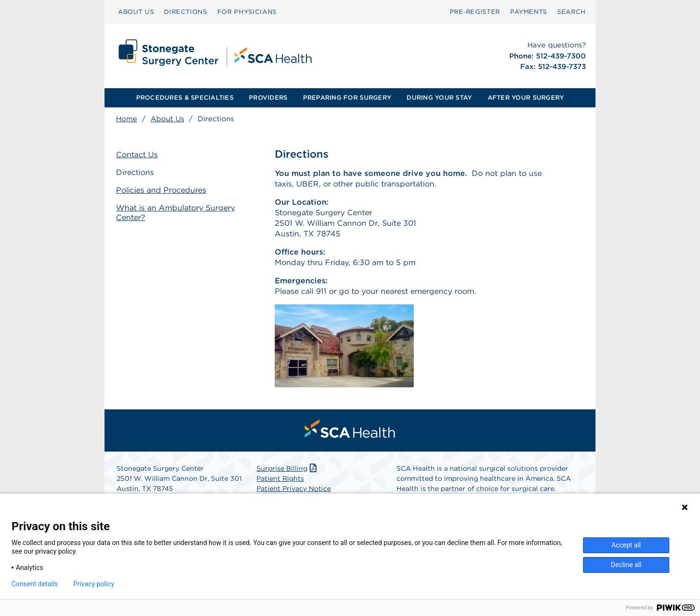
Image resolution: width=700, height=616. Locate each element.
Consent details (35, 584)
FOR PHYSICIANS (247, 12)
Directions (135, 172)
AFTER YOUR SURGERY (526, 98)
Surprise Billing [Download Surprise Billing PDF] (287, 468)
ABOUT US (136, 12)
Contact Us (137, 155)
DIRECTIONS (186, 12)
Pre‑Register (475, 12)
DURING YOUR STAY (439, 98)
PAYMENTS (529, 12)
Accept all (626, 545)
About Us (167, 119)
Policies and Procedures (161, 190)
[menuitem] (136, 12)
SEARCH (572, 12)
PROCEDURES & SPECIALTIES (185, 98)
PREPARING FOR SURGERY (347, 98)
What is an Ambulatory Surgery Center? (175, 213)
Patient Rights (280, 478)
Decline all (626, 565)
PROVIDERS (268, 98)
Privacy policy (94, 584)
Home (127, 119)
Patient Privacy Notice (294, 488)
